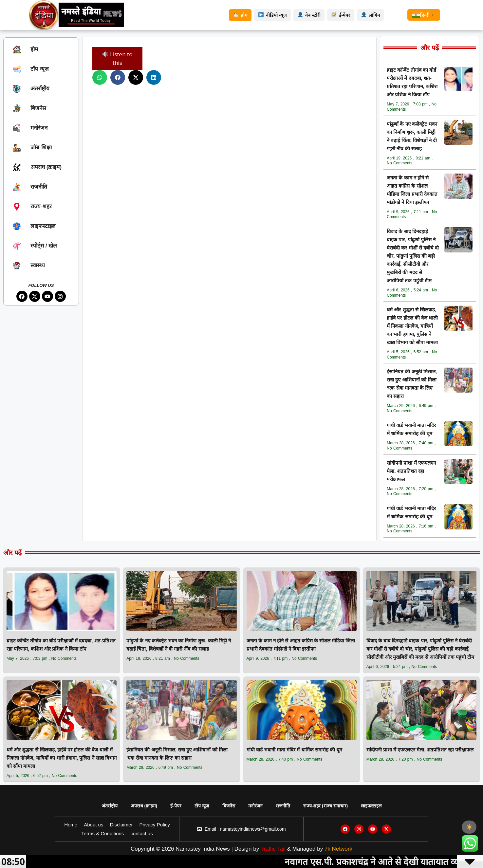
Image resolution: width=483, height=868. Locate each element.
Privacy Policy (154, 825)
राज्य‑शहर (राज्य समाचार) (326, 806)
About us (93, 825)
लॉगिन (371, 15)
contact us (141, 833)
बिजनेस (229, 806)
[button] (100, 77)
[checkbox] (469, 827)
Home (71, 825)
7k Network (338, 849)
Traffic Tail (273, 849)
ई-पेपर (341, 15)
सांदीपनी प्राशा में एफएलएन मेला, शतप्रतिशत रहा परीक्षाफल (411, 471)
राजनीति (283, 806)
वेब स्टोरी (309, 15)
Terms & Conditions (102, 833)
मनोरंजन (255, 806)
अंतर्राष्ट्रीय (110, 806)
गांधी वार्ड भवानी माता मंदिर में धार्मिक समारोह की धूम (295, 750)
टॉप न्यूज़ (202, 806)
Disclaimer (121, 825)
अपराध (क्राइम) (144, 806)
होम (240, 15)
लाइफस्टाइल (371, 806)
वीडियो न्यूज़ (272, 15)
